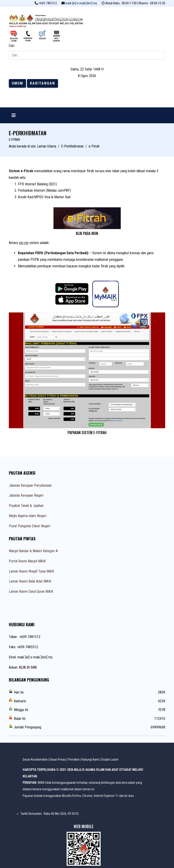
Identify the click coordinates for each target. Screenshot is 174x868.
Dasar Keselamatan (35, 759)
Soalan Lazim (110, 759)
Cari (12, 46)
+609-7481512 (48, 3)
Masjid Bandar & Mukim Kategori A (33, 551)
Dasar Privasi (58, 759)
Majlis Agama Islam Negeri (28, 516)
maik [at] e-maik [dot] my (81, 3)
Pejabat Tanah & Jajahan (26, 506)
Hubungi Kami (90, 759)
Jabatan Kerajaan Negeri (26, 495)
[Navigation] (14, 115)
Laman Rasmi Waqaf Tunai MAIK (31, 571)
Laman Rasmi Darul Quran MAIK (31, 591)
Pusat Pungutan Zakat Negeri (30, 526)
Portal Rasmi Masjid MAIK (27, 561)
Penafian (74, 759)
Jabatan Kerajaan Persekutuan (30, 485)
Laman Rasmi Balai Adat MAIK (30, 581)
